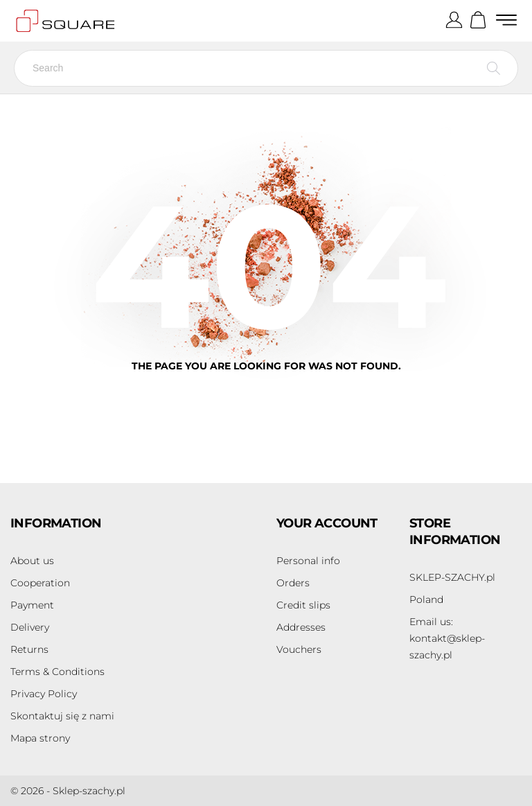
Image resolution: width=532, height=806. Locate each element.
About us (32, 561)
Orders (293, 583)
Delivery (30, 627)
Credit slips (303, 605)
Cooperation (40, 583)
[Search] (266, 68)
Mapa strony (40, 738)
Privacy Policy (44, 694)
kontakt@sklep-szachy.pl (447, 638)
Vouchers (299, 649)
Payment (32, 605)
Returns (29, 649)
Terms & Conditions (57, 672)
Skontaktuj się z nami (62, 716)
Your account (327, 523)
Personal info (308, 561)
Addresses (301, 627)
